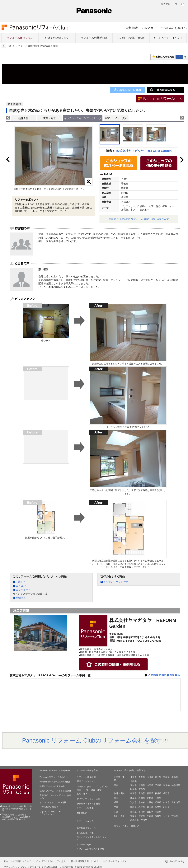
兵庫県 (158, 802)
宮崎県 (175, 816)
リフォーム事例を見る (20, 38)
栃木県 (142, 789)
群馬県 (142, 785)
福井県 (158, 793)
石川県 (150, 793)
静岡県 (142, 798)
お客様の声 (82, 813)
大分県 (166, 816)
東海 (116, 798)
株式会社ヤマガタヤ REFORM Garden (144, 151)
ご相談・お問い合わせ (131, 38)
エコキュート (23, 590)
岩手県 (158, 777)
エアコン (21, 586)
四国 (116, 812)
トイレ (86, 790)
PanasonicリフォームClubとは (54, 777)
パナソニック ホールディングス (110, 861)
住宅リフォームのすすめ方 (52, 786)
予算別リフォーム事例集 (88, 804)
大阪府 (150, 802)
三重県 (158, 798)
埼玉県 (150, 785)
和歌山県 (176, 802)
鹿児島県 (134, 820)
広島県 (158, 807)
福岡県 (133, 816)
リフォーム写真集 (85, 808)
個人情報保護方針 (80, 861)
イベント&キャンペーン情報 (53, 802)
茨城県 (133, 785)
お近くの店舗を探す (57, 38)
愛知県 (150, 798)
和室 (99, 790)
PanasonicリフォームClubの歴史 (55, 782)
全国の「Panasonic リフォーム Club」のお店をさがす (139, 219)
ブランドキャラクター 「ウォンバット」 (50, 813)
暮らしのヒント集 (85, 833)
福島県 (133, 781)
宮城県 (166, 777)
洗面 (93, 790)
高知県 (158, 812)
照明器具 (21, 598)
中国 (116, 807)
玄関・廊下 (49, 118)
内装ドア (21, 582)
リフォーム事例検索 (26, 46)
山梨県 (133, 789)
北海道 (133, 777)
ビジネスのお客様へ (173, 28)
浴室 (79, 790)
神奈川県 (176, 785)
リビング (104, 786)
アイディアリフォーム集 (88, 799)
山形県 (175, 777)
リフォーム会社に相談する (127, 826)
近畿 (116, 802)
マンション (90, 781)
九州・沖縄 (119, 816)
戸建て (80, 781)
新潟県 (133, 793)
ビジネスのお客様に (49, 807)
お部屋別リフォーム (86, 828)
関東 (116, 785)
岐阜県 (133, 798)
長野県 (166, 793)
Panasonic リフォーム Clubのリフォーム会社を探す (92, 740)
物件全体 (23, 118)
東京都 (166, 785)
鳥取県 (133, 807)
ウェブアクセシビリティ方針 (51, 861)
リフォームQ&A (84, 844)
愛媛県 (150, 812)
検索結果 (45, 46)
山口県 (166, 807)
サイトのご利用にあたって (18, 861)
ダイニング (92, 786)
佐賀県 (142, 816)
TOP (10, 46)
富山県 (142, 793)
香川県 (142, 812)
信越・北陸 (119, 793)
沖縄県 (144, 820)
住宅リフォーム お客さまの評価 (55, 791)
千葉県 (158, 785)
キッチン (81, 786)
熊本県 (158, 816)
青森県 (142, 777)
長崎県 (150, 816)
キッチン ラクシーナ (116, 582)
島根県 (142, 807)
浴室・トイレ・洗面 (116, 118)
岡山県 (150, 807)
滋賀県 (133, 802)
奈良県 (166, 802)
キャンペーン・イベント (168, 38)
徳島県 (133, 812)
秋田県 (150, 777)
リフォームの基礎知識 (94, 38)
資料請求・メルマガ (139, 28)
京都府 (142, 802)
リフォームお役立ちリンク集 (90, 849)
